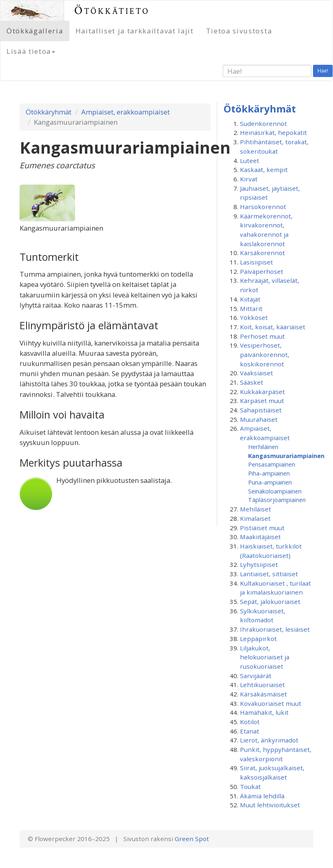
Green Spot (192, 839)
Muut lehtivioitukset (270, 805)
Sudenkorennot (263, 123)
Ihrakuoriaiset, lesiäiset (275, 629)
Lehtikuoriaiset (262, 685)
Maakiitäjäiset (260, 537)
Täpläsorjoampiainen (277, 500)
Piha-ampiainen (269, 473)
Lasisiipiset (256, 262)
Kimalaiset (255, 518)
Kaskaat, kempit (264, 170)
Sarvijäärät (256, 676)
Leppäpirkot (258, 639)
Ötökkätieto (112, 10)
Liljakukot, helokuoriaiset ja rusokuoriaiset (265, 657)
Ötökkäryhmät (49, 112)
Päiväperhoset (262, 271)
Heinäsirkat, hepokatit (273, 132)
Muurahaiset (259, 419)
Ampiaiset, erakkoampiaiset (125, 112)
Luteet (250, 161)
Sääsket (252, 382)
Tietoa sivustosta (239, 31)
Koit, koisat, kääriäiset (273, 327)
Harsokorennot (263, 207)
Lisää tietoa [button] (31, 51)
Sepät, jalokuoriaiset (270, 601)
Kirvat (249, 179)
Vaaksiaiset (256, 373)
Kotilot (250, 722)
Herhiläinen (263, 447)
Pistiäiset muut (262, 528)
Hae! (323, 71)
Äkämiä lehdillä (262, 796)
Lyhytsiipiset (259, 564)
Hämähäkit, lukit (264, 712)
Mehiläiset (255, 509)
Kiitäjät (250, 299)
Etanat (250, 731)
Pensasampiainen (272, 464)
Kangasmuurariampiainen (286, 456)
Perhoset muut (262, 336)
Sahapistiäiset (261, 410)
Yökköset (254, 317)
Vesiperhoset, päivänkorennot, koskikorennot (265, 354)
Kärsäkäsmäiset (263, 694)
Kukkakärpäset (262, 392)
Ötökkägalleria (35, 31)
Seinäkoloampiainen (275, 491)
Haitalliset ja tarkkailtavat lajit (135, 31)
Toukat (250, 786)
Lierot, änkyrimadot (269, 740)
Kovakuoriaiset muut (271, 703)
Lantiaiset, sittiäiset (269, 574)
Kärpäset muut (262, 401)
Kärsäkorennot (262, 253)
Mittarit (251, 308)
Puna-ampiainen (270, 482)
